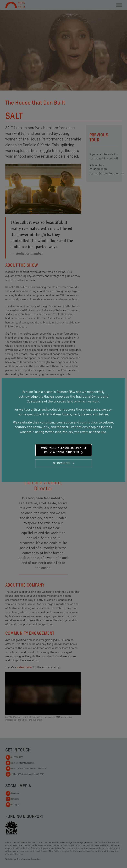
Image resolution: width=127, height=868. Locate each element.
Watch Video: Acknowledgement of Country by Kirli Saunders (64, 450)
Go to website (64, 463)
